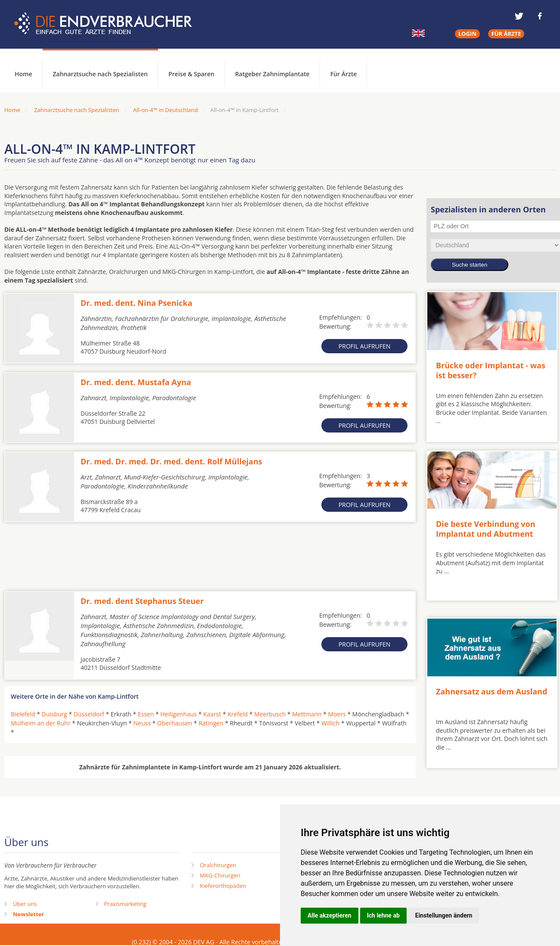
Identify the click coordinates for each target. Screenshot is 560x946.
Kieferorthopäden (223, 886)
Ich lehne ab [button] (383, 915)
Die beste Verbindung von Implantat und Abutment (486, 529)
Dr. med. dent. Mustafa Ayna (136, 382)
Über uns (25, 904)
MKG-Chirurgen (220, 875)
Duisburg (54, 714)
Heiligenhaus (178, 714)
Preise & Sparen (191, 74)
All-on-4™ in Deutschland (165, 110)
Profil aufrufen (365, 346)
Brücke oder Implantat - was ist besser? (491, 370)
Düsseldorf (89, 714)
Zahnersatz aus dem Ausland (492, 691)
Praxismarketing (125, 904)
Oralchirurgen (218, 865)
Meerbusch (270, 714)
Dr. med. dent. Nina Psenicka (136, 303)
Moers (337, 714)
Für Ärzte (344, 74)
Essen (146, 714)
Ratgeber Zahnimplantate (272, 74)
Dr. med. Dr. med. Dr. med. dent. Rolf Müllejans (171, 461)
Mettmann (307, 714)
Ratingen (211, 723)
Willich (330, 723)
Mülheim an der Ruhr (41, 723)
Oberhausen (175, 723)
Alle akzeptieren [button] (330, 915)
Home (12, 110)
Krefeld (238, 714)
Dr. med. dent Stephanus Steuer (142, 601)
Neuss (142, 723)
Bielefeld (23, 714)
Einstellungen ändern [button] (444, 915)
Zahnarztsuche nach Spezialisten (100, 74)
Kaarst (212, 714)
